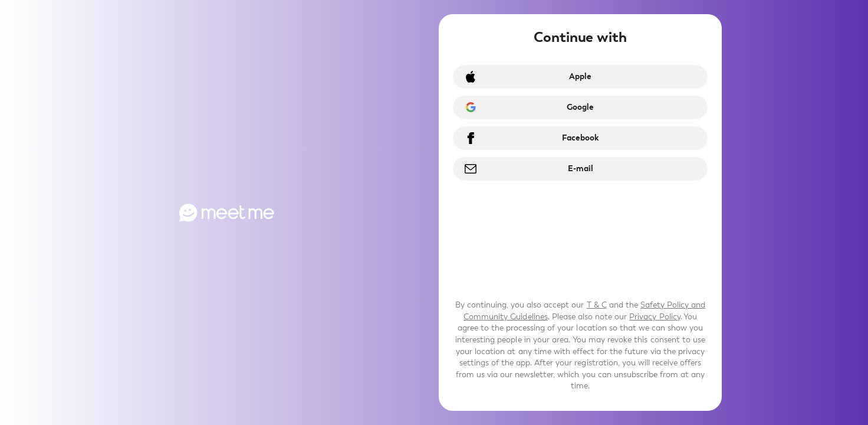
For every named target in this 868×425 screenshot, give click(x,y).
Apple (580, 76)
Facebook (580, 138)
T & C (597, 305)
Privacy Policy (655, 317)
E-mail (581, 169)
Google (580, 107)
